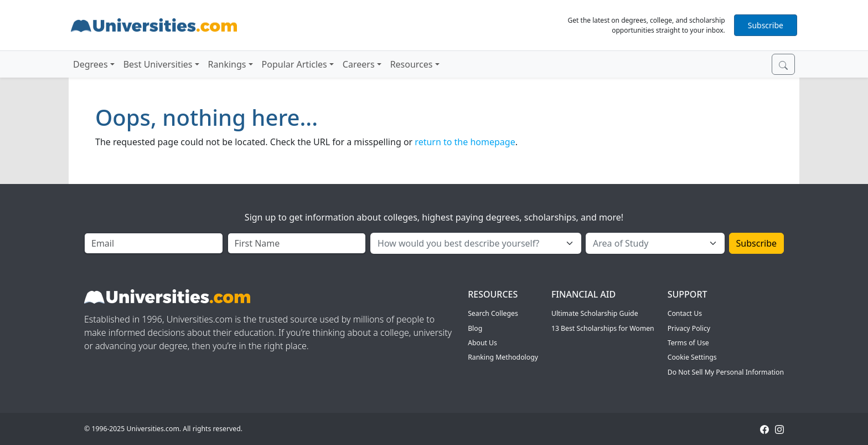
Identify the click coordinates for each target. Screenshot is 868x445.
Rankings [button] (227, 64)
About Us (482, 343)
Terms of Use (688, 343)
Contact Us (685, 313)
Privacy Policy (689, 328)
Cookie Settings (692, 357)
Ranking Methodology (503, 357)
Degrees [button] (91, 64)
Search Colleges (493, 313)
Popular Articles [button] (294, 64)
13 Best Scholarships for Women (603, 328)
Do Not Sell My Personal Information (726, 372)
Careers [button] (359, 64)
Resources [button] (412, 64)
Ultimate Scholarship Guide (595, 313)
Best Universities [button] (158, 64)
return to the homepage (465, 142)
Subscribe (766, 25)
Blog (475, 328)
